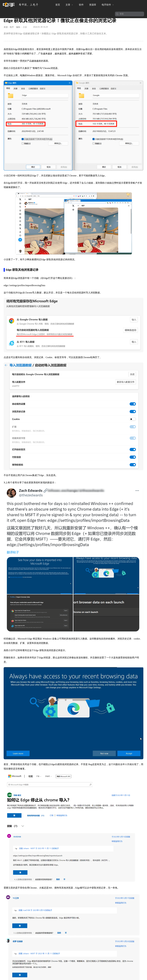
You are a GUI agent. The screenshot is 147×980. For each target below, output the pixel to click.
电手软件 (108, 5)
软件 (81, 5)
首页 (58, 5)
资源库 (93, 5)
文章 (69, 5)
